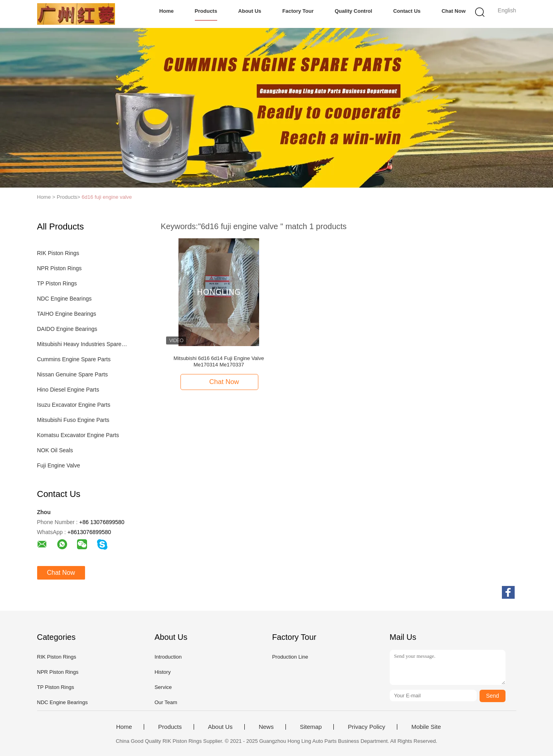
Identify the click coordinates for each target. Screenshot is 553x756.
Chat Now (454, 11)
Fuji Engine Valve (59, 465)
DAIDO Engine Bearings (67, 329)
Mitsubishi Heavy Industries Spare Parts (82, 344)
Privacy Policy (366, 727)
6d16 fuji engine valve (107, 197)
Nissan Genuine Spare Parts (72, 374)
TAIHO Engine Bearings (67, 314)
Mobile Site (426, 727)
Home (166, 11)
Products (206, 11)
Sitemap (311, 727)
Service (163, 687)
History (163, 672)
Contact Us (407, 11)
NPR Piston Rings (59, 268)
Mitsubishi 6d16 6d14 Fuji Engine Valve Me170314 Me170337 (219, 361)
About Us (250, 11)
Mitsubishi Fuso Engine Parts (73, 420)
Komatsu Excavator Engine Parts (78, 435)
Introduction (168, 657)
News (266, 727)
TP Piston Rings (57, 283)
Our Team (166, 702)
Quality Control (353, 11)
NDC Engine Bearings (64, 299)
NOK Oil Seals (55, 450)
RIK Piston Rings (58, 253)
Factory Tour (298, 11)
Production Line (290, 657)
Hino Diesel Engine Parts (68, 390)
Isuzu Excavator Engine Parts (74, 405)
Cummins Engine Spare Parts (74, 359)
